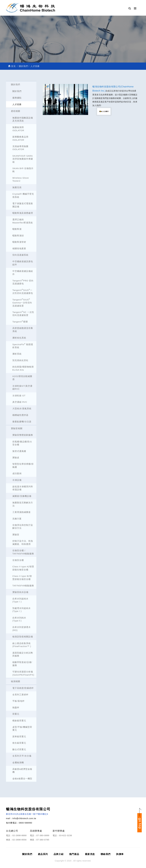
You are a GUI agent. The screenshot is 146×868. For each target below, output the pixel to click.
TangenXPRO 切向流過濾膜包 (23, 282)
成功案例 (17, 473)
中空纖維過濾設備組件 (23, 273)
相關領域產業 (19, 248)
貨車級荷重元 (19, 736)
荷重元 (16, 714)
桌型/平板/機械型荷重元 (22, 728)
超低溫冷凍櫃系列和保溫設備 (23, 488)
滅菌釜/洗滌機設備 (22, 496)
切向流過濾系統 (20, 255)
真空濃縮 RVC (20, 402)
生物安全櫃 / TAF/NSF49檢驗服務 (23, 552)
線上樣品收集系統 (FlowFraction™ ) (22, 645)
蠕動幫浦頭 (18, 236)
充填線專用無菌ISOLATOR (20, 148)
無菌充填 (17, 187)
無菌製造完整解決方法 (23, 504)
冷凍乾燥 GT (19, 396)
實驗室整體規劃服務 (23, 435)
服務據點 (17, 98)
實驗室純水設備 (20, 592)
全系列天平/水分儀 (22, 756)
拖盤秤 (16, 707)
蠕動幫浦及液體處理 (23, 213)
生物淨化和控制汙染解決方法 (23, 527)
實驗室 (16, 535)
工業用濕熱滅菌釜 (22, 512)
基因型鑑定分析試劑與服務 (23, 654)
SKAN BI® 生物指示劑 (23, 170)
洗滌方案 (17, 519)
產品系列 (43, 854)
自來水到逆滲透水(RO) (22, 629)
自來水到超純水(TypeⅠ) (20, 600)
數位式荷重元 (19, 749)
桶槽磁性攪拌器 (20, 415)
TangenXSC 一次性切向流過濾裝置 (23, 313)
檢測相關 (16, 681)
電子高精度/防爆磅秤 (23, 688)
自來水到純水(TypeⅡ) (19, 619)
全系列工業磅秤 (20, 695)
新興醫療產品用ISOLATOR (20, 138)
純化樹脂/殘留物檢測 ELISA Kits (23, 368)
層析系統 (17, 354)
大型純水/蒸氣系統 (22, 408)
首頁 (12, 66)
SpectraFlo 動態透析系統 (23, 346)
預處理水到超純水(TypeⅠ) (22, 610)
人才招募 (17, 104)
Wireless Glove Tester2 (21, 179)
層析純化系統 (19, 338)
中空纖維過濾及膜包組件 (23, 263)
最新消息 (90, 854)
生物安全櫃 (18, 560)
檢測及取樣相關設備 (23, 637)
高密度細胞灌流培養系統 (23, 330)
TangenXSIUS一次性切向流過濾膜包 (23, 291)
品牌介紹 (59, 854)
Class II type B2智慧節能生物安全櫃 (22, 578)
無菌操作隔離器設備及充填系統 (23, 119)
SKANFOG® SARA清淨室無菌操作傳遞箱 (23, 159)
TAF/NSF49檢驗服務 (23, 586)
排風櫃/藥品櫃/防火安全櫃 (22, 443)
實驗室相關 (17, 428)
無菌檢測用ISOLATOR (18, 129)
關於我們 (16, 84)
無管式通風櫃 (19, 451)
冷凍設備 (17, 480)
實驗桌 (16, 458)
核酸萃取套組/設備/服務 (22, 664)
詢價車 (120, 854)
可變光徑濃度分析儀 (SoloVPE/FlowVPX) (23, 673)
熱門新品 (74, 854)
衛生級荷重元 (19, 743)
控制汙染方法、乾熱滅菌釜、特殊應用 (23, 542)
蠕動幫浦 (17, 229)
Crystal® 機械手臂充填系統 (23, 195)
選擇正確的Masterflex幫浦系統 (23, 221)
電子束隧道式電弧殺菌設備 (23, 205)
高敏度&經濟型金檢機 (22, 771)
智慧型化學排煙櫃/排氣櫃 (23, 465)
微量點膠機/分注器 (22, 422)
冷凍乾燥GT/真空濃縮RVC (22, 387)
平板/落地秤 (18, 701)
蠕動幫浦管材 (19, 242)
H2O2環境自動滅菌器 (22, 378)
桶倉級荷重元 (19, 721)
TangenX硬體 (20, 322)
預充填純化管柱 (20, 360)
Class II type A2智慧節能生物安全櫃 (23, 568)
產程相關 (16, 111)
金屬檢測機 (18, 762)
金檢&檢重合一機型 (22, 779)
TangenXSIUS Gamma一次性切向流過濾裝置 (22, 302)
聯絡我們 (106, 854)
